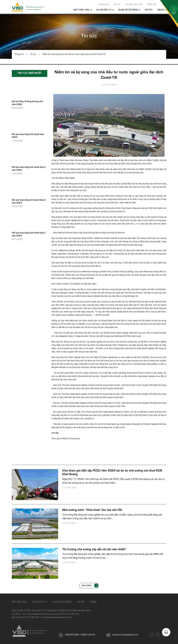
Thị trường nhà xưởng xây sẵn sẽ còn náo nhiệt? (94, 550)
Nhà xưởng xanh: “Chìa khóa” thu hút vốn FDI (92, 510)
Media (93, 602)
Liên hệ (117, 5)
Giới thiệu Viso (81, 10)
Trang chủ (104, 5)
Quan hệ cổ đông (128, 10)
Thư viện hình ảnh (134, 5)
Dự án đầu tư (104, 10)
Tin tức (149, 10)
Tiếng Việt (152, 5)
